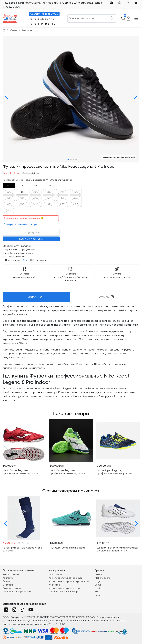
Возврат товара (12, 588)
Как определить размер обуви (66, 578)
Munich (99, 588)
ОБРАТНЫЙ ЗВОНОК (44, 14)
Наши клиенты (11, 574)
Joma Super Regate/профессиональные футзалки (20, 472)
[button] (6, 96)
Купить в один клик (31, 239)
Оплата (7, 581)
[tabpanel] (71, 353)
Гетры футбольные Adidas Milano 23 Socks (22, 549)
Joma (98, 585)
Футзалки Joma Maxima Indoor (68, 548)
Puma (98, 595)
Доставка (8, 585)
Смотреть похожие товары (21, 224)
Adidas (99, 574)
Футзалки (27, 30)
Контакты (8, 578)
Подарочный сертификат (17, 592)
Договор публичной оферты (65, 592)
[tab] (9, 185)
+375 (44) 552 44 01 (43, 24)
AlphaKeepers (102, 578)
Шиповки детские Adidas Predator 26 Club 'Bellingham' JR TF (118, 549)
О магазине (55, 574)
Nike (25, 260)
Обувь (14, 30)
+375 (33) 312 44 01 (43, 19)
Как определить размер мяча (65, 588)
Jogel (98, 581)
